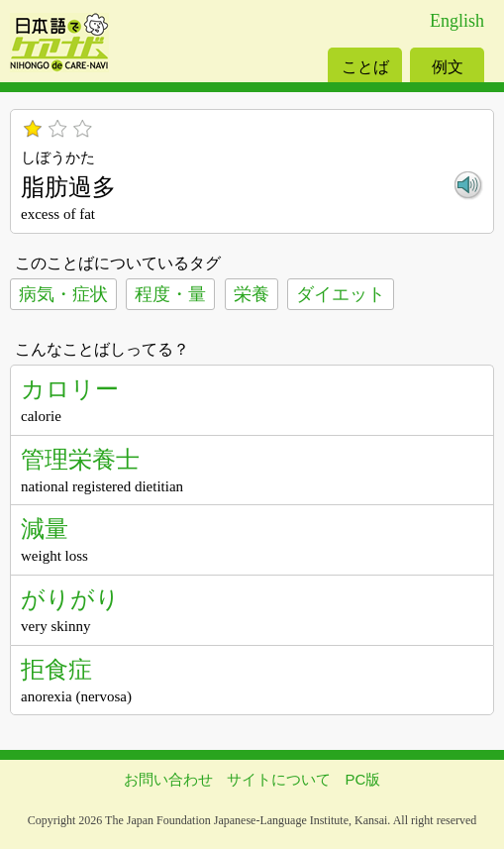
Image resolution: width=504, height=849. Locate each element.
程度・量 (170, 294)
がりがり (70, 599)
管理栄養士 (80, 459)
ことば (365, 67)
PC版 (363, 779)
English (457, 21)
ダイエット (341, 294)
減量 (45, 529)
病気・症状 (63, 294)
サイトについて (279, 779)
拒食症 (56, 669)
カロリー (70, 389)
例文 (448, 67)
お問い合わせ (168, 779)
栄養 (252, 294)
